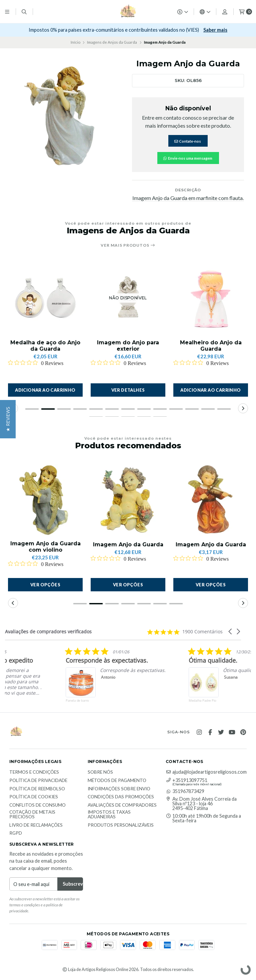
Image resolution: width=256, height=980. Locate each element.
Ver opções (45, 585)
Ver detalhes (128, 390)
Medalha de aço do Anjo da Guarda (45, 346)
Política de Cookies (34, 797)
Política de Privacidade (38, 781)
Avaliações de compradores (122, 805)
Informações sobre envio (119, 789)
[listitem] (109, 680)
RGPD (16, 833)
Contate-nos (187, 141)
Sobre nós (100, 772)
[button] (45, 390)
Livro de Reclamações (36, 825)
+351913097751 (186, 780)
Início (75, 42)
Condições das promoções (121, 797)
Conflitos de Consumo (37, 805)
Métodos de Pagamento (117, 781)
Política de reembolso (37, 789)
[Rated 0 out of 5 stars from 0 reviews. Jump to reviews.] (36, 363)
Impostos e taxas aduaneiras (109, 814)
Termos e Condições (34, 772)
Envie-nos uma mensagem (187, 158)
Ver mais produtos (128, 245)
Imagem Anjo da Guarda (128, 544)
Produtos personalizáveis (121, 825)
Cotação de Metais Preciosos (32, 814)
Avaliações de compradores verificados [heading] (48, 631)
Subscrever (203, 30)
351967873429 (185, 791)
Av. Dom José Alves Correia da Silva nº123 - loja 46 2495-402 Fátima (201, 804)
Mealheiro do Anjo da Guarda (211, 346)
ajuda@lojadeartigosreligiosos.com (206, 772)
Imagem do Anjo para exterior (128, 346)
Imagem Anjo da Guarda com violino (45, 547)
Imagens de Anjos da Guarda (112, 42)
